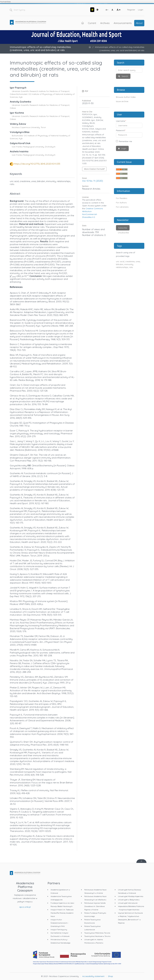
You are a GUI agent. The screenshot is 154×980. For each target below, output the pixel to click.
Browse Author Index (126, 97)
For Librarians (122, 207)
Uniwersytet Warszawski (128, 903)
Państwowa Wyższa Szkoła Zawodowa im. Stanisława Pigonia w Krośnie (95, 906)
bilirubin (120, 264)
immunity (129, 264)
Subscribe (123, 228)
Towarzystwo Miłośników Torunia (97, 933)
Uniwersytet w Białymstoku (129, 900)
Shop (110, 976)
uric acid (120, 261)
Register (131, 10)
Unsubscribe (123, 233)
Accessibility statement (93, 976)
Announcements (123, 23)
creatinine (130, 261)
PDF (86, 91)
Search (125, 76)
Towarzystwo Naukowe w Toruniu (97, 936)
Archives (105, 23)
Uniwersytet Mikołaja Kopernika (131, 896)
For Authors (121, 203)
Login (141, 10)
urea (138, 261)
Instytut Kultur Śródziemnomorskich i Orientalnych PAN (59, 923)
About (139, 23)
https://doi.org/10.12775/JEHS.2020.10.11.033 (37, 164)
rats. (131, 267)
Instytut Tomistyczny (59, 930)
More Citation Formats (94, 169)
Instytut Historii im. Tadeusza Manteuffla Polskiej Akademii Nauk (62, 913)
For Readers (122, 198)
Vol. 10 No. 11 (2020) (93, 181)
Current (92, 23)
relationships (122, 267)
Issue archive (122, 101)
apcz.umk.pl (25, 907)
